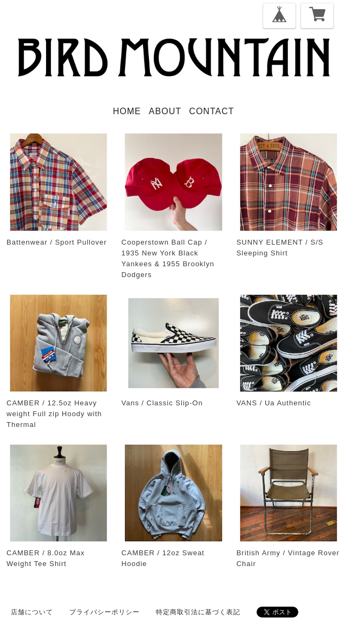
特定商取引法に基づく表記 (198, 612)
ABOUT (165, 111)
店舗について (32, 612)
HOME (127, 111)
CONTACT (211, 111)
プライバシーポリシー (104, 612)
